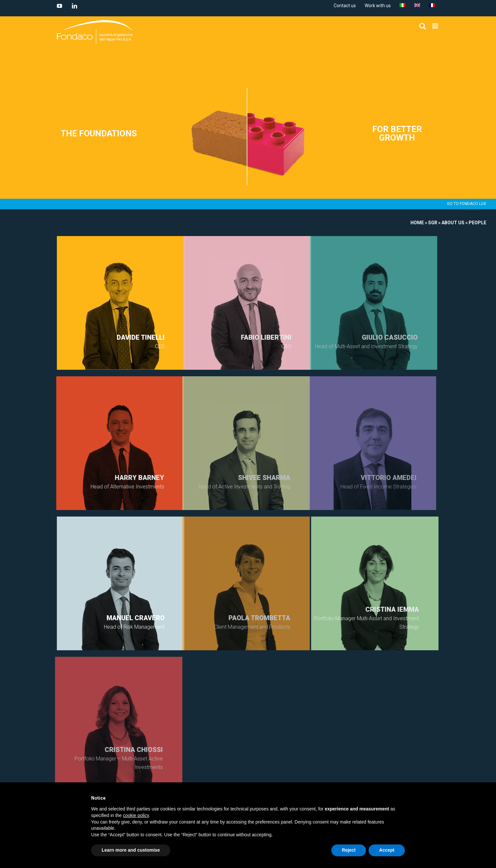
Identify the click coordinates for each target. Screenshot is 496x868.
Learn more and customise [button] (131, 850)
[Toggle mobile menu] (436, 26)
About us (452, 223)
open (119, 303)
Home (416, 223)
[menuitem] (403, 6)
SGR (432, 223)
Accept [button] (387, 850)
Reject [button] (349, 850)
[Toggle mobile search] (422, 26)
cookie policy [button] (136, 815)
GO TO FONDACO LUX (467, 204)
